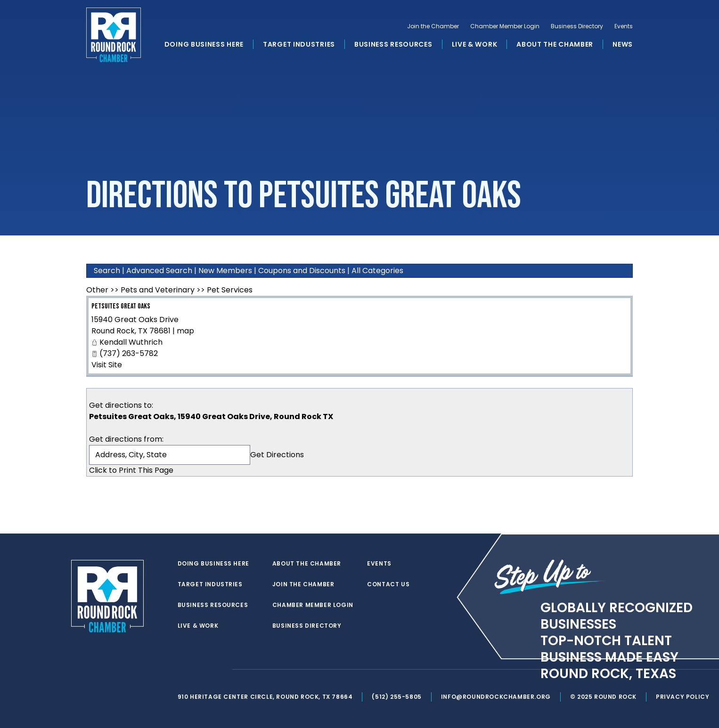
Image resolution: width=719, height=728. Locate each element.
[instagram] (220, 670)
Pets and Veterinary (158, 290)
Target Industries (299, 44)
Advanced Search (159, 271)
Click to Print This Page (131, 470)
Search (107, 271)
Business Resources (393, 44)
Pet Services (230, 290)
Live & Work (475, 44)
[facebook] (201, 670)
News (623, 44)
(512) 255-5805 (396, 697)
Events (624, 26)
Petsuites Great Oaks (121, 306)
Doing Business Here (204, 44)
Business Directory (577, 26)
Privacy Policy (682, 697)
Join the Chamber (433, 26)
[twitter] (182, 670)
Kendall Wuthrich (131, 342)
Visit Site (107, 365)
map (185, 331)
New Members (225, 271)
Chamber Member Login (505, 26)
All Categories (377, 271)
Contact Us (388, 584)
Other (97, 290)
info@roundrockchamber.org (496, 697)
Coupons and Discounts (302, 271)
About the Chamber (555, 44)
